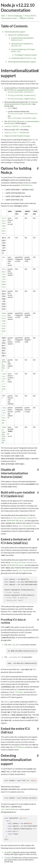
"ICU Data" (19, 692)
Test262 (8, 858)
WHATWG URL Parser (4, 365)
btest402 (8, 852)
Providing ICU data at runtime (26, 55)
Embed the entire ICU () (24, 58)
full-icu (7, 702)
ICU (34, 140)
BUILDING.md (26, 185)
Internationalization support (15, 32)
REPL (18, 130)
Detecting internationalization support (22, 62)
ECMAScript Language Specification (21, 90)
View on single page (15, 16)
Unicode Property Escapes (17, 136)
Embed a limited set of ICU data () (23, 50)
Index (3, 16)
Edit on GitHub (27, 18)
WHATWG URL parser (16, 121)
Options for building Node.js (18, 35)
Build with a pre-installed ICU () (22, 45)
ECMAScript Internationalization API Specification (21, 103)
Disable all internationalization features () (22, 39)
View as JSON (30, 16)
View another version (10, 18)
